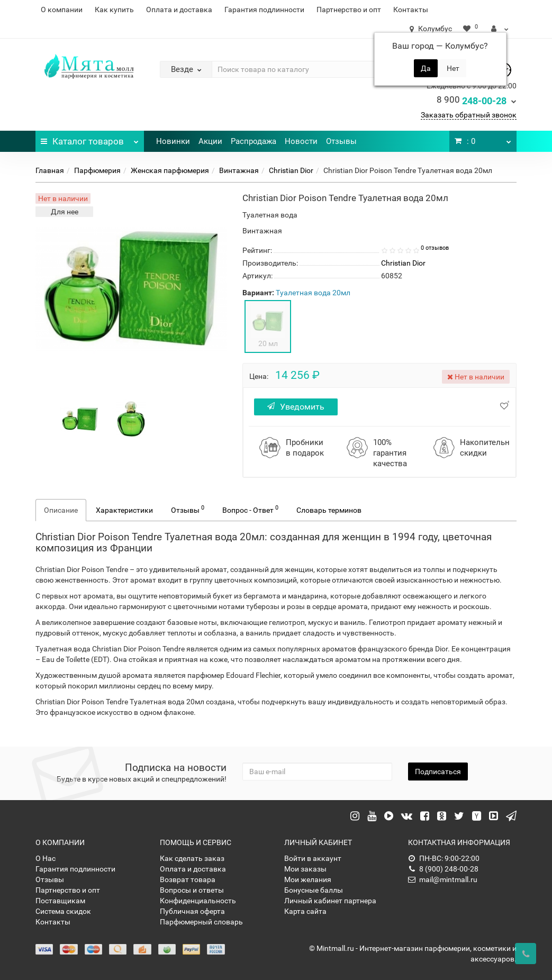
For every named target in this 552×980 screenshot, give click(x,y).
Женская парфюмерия (170, 170)
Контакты (411, 10)
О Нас (46, 858)
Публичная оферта (192, 911)
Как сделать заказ (192, 858)
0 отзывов (435, 248)
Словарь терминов (329, 510)
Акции (210, 141)
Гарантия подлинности (264, 10)
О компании (62, 10)
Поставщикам (60, 901)
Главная (50, 170)
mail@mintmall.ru (443, 879)
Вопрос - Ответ (250, 509)
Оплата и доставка (179, 10)
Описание (61, 510)
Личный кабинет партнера (330, 901)
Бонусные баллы (314, 890)
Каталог (90, 139)
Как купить (114, 10)
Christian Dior (291, 170)
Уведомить (296, 407)
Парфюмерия (97, 170)
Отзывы (341, 141)
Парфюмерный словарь (201, 922)
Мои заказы (305, 869)
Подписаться (438, 772)
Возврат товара (188, 879)
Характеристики (124, 510)
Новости (301, 141)
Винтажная (239, 170)
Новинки (173, 141)
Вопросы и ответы (192, 890)
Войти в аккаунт (313, 858)
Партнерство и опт (349, 10)
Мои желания (308, 879)
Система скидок (63, 911)
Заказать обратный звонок (469, 115)
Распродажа (254, 141)
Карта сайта (305, 911)
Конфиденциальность (198, 901)
